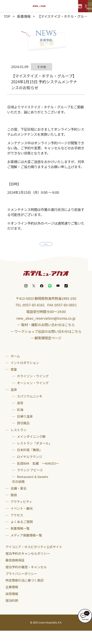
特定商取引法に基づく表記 (24, 593)
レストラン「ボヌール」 (34, 456)
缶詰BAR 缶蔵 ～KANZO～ (38, 476)
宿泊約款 (12, 613)
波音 (20, 416)
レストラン (19, 443)
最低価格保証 (15, 573)
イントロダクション (25, 376)
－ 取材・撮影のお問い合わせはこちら (46, 338)
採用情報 (12, 607)
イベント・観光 (22, 521)
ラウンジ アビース (30, 483)
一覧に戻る (44, 246)
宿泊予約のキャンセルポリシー (28, 567)
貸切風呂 (23, 436)
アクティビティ (21, 515)
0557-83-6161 (34, 318)
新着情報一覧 (20, 542)
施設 (14, 508)
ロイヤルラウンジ (30, 470)
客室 (14, 383)
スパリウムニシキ (30, 409)
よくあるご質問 (22, 535)
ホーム (15, 369)
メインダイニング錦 (31, 450)
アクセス (17, 528)
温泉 (14, 403)
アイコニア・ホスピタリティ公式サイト (34, 560)
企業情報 (12, 600)
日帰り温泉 (25, 429)
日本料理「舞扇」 (30, 463)
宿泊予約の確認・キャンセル (26, 580)
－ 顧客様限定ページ (46, 351)
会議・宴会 (19, 501)
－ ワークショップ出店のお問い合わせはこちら (46, 344)
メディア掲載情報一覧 (26, 548)
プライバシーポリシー (21, 587)
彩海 (20, 423)
